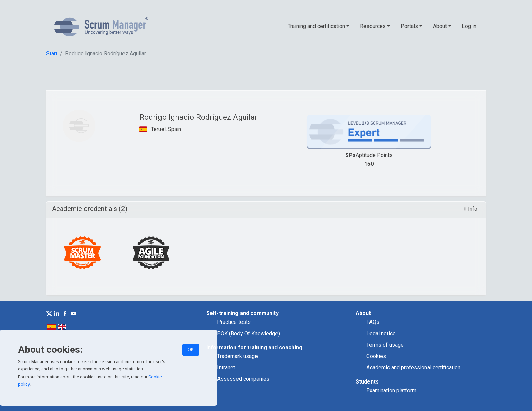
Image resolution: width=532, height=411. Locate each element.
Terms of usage (385, 345)
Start (52, 53)
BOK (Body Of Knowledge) (249, 334)
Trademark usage (237, 356)
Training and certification (316, 26)
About (440, 26)
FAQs (373, 322)
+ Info (470, 209)
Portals (409, 26)
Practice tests (234, 322)
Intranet (226, 367)
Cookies (376, 356)
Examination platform (391, 390)
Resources (373, 26)
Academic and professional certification (413, 367)
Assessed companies (243, 379)
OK (191, 350)
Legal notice (381, 334)
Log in (469, 26)
